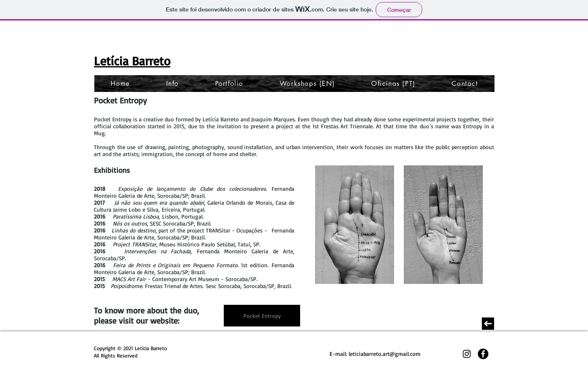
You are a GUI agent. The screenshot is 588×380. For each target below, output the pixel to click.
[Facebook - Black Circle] (483, 354)
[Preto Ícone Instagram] (467, 354)
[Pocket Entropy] (262, 316)
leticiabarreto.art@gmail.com (385, 354)
